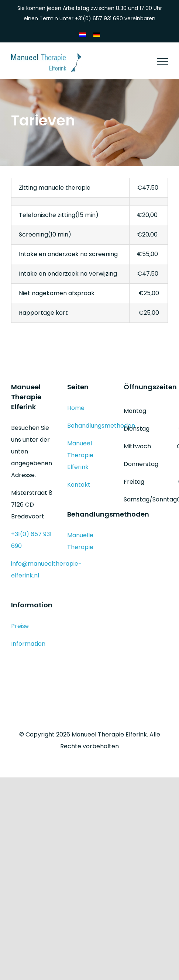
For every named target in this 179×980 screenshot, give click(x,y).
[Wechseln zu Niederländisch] (83, 35)
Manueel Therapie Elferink (80, 455)
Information (28, 644)
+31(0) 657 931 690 (99, 18)
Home (76, 408)
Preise (20, 626)
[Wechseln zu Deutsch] (97, 35)
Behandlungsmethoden (101, 426)
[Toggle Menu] (162, 61)
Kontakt (79, 485)
